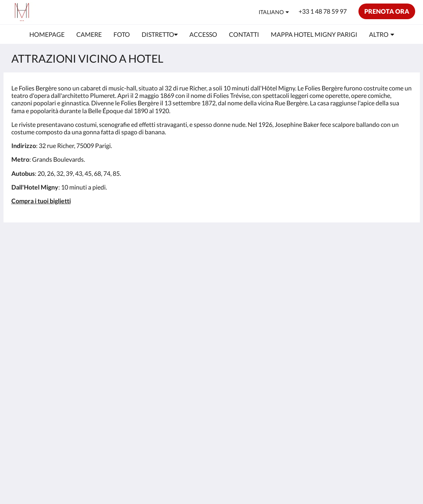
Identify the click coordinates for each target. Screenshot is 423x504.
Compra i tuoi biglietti (41, 201)
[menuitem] (47, 34)
